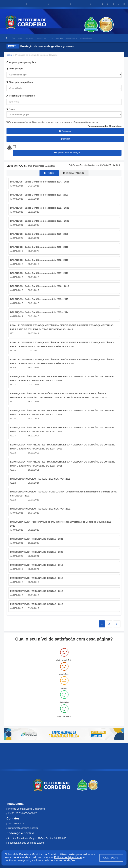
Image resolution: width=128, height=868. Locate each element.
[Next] (109, 624)
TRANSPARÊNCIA (86, 38)
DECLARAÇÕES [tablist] (74, 173)
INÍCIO (13, 38)
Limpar (65, 139)
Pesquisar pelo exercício (21, 96)
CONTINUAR (111, 858)
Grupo (11, 109)
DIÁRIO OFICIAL (71, 38)
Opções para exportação (67, 153)
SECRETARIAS (42, 38)
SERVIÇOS (59, 38)
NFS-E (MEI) (30, 38)
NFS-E (20, 38)
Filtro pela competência (20, 82)
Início (9, 55)
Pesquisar (65, 131)
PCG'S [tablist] (49, 173)
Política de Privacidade (68, 857)
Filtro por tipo (15, 69)
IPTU (51, 38)
